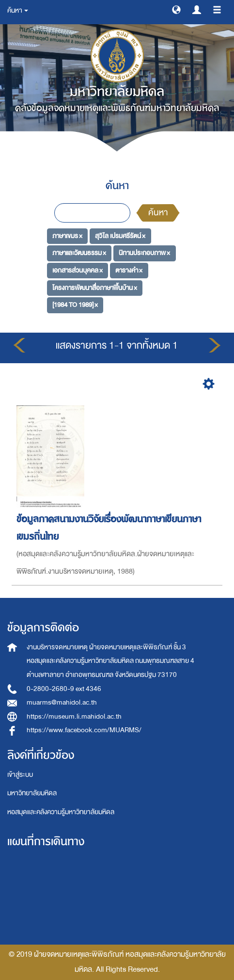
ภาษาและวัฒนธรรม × (79, 253)
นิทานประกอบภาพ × (144, 253)
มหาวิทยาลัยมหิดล (32, 793)
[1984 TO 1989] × (75, 305)
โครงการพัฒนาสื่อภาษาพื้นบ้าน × (95, 287)
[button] (176, 9)
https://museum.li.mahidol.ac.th (74, 716)
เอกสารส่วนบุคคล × (78, 270)
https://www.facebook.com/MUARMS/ (84, 730)
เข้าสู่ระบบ (20, 775)
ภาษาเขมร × (67, 235)
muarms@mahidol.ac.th (62, 702)
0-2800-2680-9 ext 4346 (64, 689)
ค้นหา (158, 213)
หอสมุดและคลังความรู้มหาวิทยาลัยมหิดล (61, 812)
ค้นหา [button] (18, 10)
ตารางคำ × (129, 270)
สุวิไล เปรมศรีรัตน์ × (120, 235)
